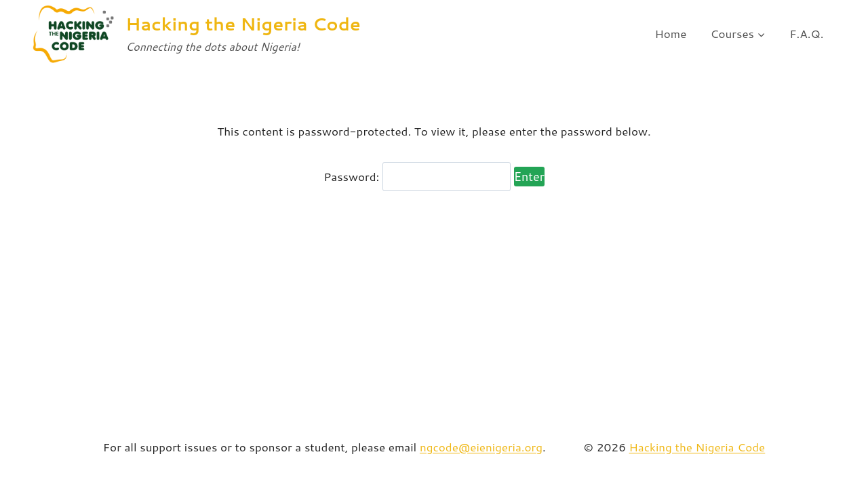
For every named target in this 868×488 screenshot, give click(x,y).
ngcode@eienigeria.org (481, 447)
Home (670, 33)
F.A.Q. (806, 33)
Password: (417, 176)
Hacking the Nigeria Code (697, 447)
